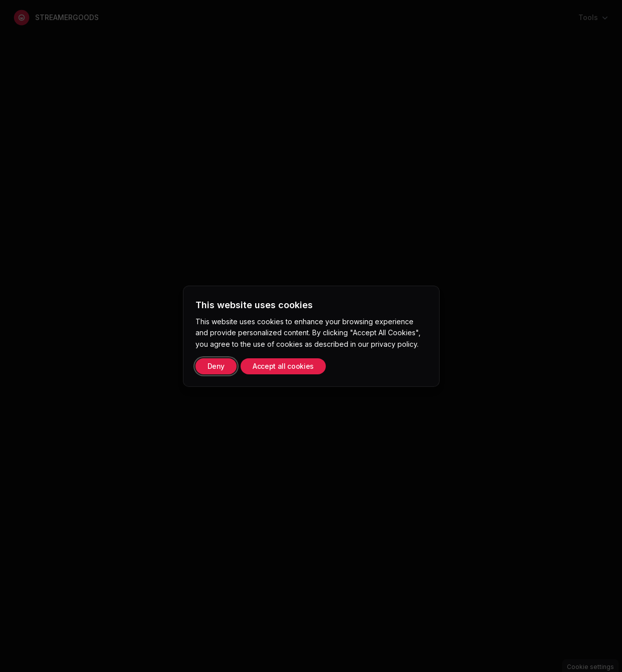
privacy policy (394, 344)
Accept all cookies (283, 366)
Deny (216, 366)
